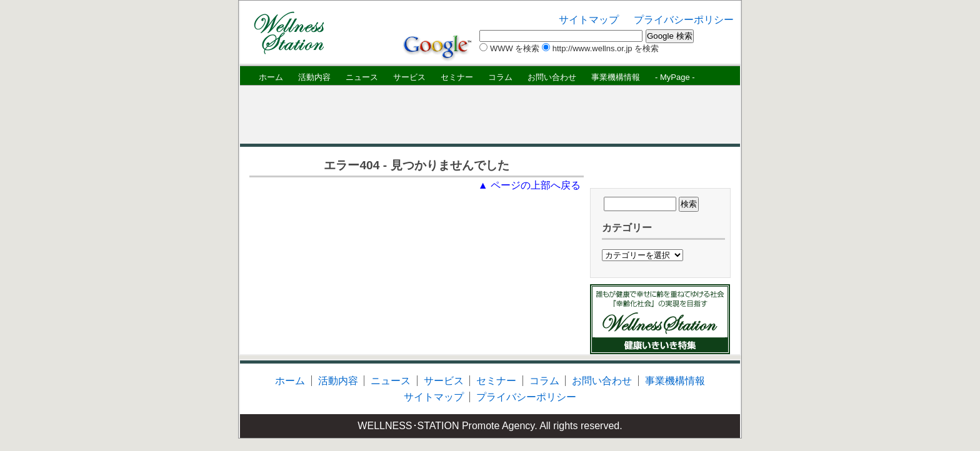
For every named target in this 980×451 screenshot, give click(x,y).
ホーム (271, 77)
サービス (409, 77)
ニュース (362, 77)
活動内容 (314, 77)
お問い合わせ (552, 77)
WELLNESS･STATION (408, 426)
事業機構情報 (616, 77)
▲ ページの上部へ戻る (529, 185)
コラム (500, 77)
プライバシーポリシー (684, 20)
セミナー (457, 77)
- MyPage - (675, 77)
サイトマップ (589, 20)
